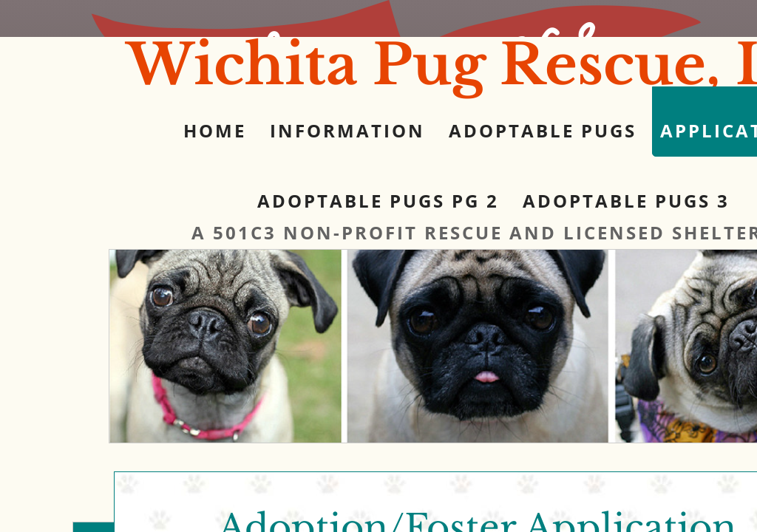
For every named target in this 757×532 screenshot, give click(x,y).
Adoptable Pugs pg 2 (378, 201)
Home (215, 130)
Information (347, 130)
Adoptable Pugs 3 (626, 201)
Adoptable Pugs (543, 130)
